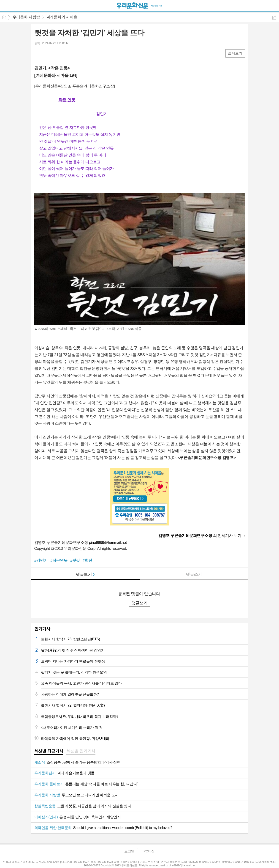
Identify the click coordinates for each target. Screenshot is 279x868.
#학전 (87, 560)
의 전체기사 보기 (200, 536)
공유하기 (274, 18)
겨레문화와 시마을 (62, 17)
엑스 (47, 53)
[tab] (49, 752)
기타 (66, 53)
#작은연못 (59, 560)
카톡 (57, 53)
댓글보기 (85, 574)
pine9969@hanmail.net (108, 543)
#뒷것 (75, 560)
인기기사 (42, 629)
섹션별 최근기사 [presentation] (49, 751)
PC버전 (149, 851)
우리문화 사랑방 (26, 17)
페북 (38, 53)
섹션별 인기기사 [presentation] (81, 751)
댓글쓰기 (194, 574)
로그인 (129, 851)
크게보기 (235, 53)
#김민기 (41, 560)
